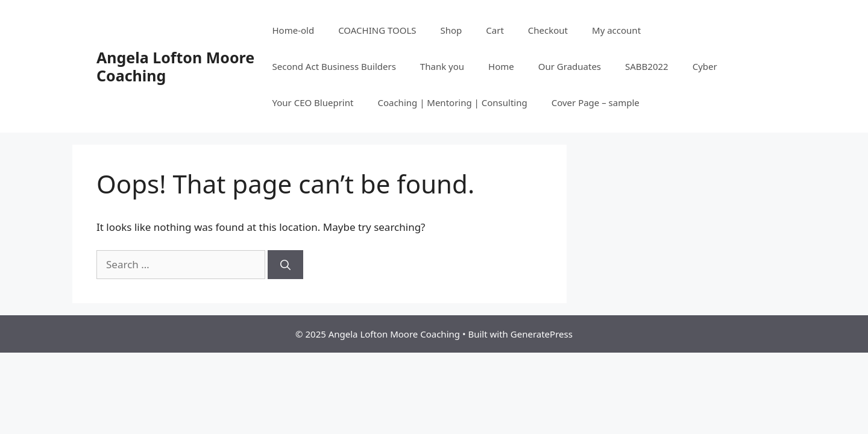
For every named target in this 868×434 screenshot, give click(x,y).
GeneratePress (542, 334)
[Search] (285, 265)
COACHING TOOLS (377, 30)
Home (501, 66)
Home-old (293, 30)
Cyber (705, 66)
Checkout (548, 30)
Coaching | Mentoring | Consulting (452, 102)
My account (616, 30)
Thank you (442, 66)
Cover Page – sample (596, 102)
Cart (495, 30)
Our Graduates (570, 66)
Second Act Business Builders (334, 66)
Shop (451, 30)
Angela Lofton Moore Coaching (175, 66)
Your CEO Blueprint (313, 102)
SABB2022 (647, 66)
